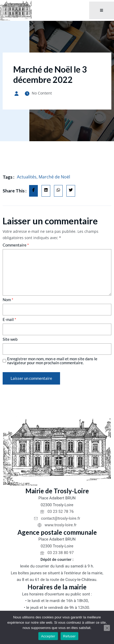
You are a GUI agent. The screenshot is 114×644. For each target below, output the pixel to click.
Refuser (69, 636)
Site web (10, 339)
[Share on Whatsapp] (58, 191)
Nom (8, 300)
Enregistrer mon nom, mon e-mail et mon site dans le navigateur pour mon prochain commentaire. (52, 361)
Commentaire (16, 245)
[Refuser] (107, 628)
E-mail (9, 319)
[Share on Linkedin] (46, 191)
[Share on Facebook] (33, 191)
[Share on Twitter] (71, 191)
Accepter (48, 636)
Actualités (27, 177)
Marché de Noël (54, 177)
